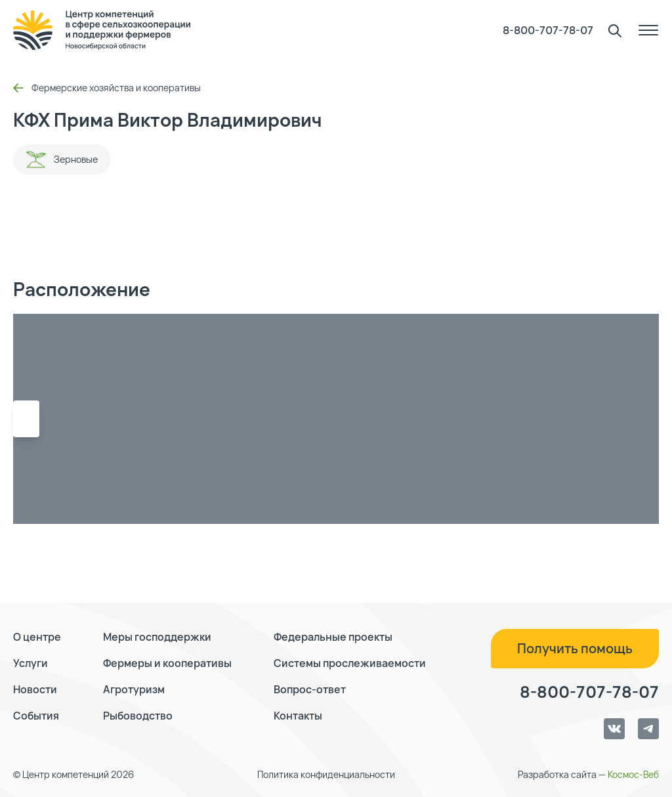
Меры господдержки (157, 637)
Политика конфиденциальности (326, 774)
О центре (37, 637)
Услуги (31, 663)
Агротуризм (134, 689)
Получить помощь (575, 648)
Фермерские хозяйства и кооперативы (107, 88)
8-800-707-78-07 (548, 30)
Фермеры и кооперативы (167, 663)
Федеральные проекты (333, 637)
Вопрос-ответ (310, 689)
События (36, 716)
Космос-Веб (633, 774)
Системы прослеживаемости (350, 663)
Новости (35, 689)
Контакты (298, 716)
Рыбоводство (138, 716)
